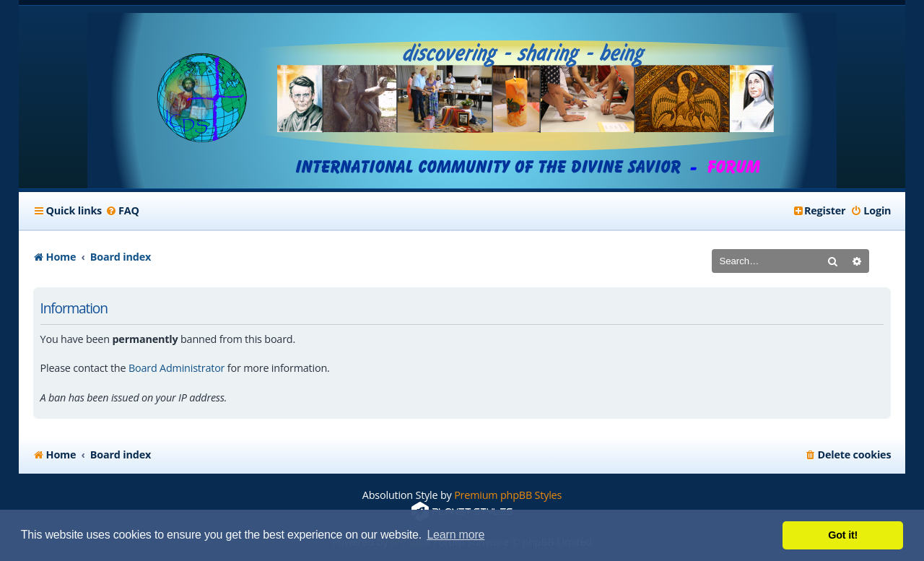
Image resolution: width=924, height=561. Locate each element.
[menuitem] (122, 211)
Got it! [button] (843, 535)
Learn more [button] (456, 535)
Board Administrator (176, 368)
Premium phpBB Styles (508, 495)
